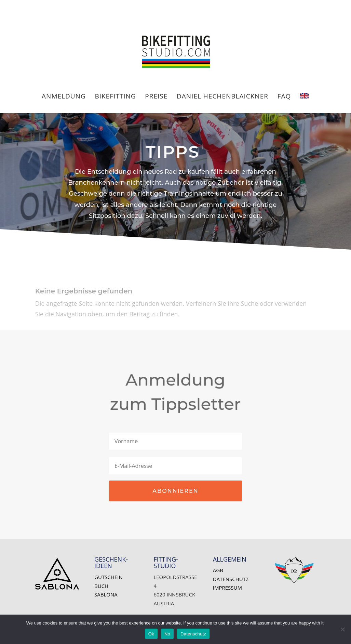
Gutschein (109, 577)
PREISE (156, 97)
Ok (151, 634)
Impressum (227, 588)
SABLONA (106, 594)
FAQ (284, 97)
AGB (218, 570)
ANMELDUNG (64, 97)
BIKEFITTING (115, 97)
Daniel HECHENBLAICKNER (222, 97)
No (167, 634)
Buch (101, 586)
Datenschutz (231, 579)
